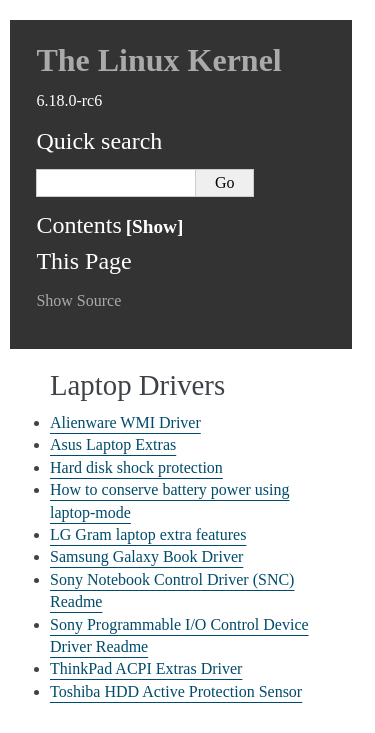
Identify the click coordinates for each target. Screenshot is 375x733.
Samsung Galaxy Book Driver (146, 556)
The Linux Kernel (158, 60)
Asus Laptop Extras (113, 444)
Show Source (78, 300)
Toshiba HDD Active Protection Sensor (176, 691)
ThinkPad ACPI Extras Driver (146, 668)
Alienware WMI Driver (125, 422)
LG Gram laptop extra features (148, 534)
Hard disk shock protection (136, 467)
